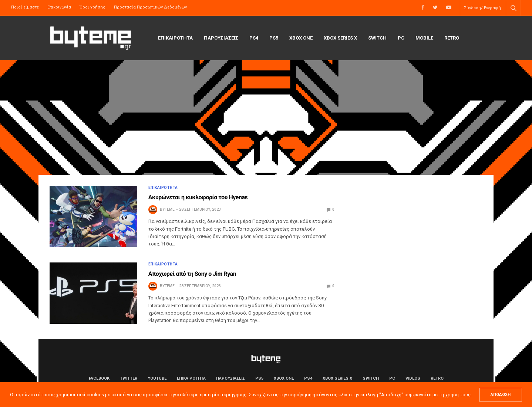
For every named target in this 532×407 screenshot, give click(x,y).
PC (401, 38)
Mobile (424, 38)
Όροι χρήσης (92, 7)
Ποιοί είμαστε (25, 7)
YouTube (157, 378)
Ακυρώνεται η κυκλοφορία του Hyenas (198, 197)
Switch (377, 38)
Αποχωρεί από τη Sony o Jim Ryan (192, 274)
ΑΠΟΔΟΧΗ (501, 395)
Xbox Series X (340, 38)
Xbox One (301, 38)
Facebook (99, 378)
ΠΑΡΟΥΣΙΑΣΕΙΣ (221, 38)
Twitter (129, 378)
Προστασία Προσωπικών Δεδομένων (150, 7)
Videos (413, 378)
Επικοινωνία (59, 7)
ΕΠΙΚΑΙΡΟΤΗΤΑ (175, 38)
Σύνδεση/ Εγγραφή (482, 8)
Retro (452, 38)
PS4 (254, 38)
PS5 (274, 38)
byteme (167, 209)
